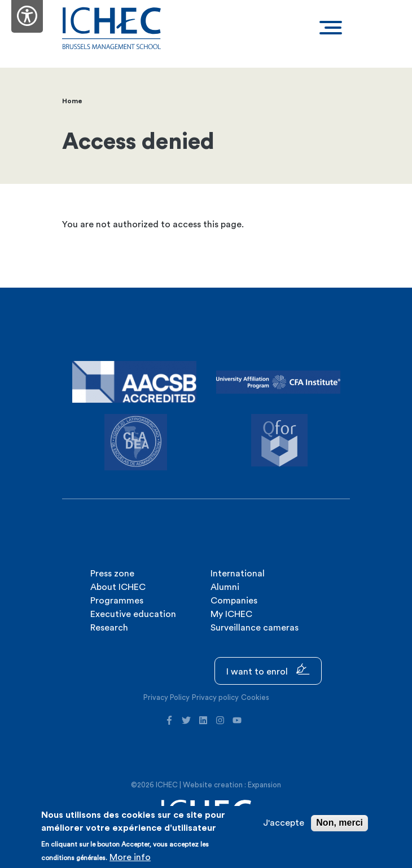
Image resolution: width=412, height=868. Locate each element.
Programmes (117, 601)
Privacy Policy (166, 697)
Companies (234, 601)
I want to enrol (268, 670)
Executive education (133, 614)
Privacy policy (215, 697)
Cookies (255, 697)
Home (72, 101)
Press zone (112, 574)
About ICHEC (118, 587)
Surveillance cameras (255, 628)
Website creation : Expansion (232, 785)
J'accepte (284, 823)
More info (130, 857)
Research (109, 628)
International (238, 574)
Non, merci (339, 823)
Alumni (225, 587)
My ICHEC (231, 614)
